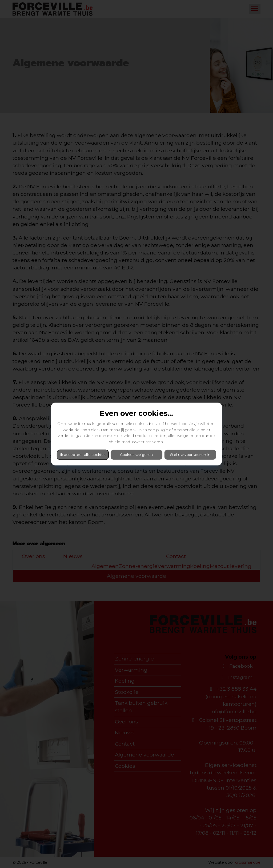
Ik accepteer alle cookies (83, 455)
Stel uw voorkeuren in (190, 455)
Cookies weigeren (136, 455)
